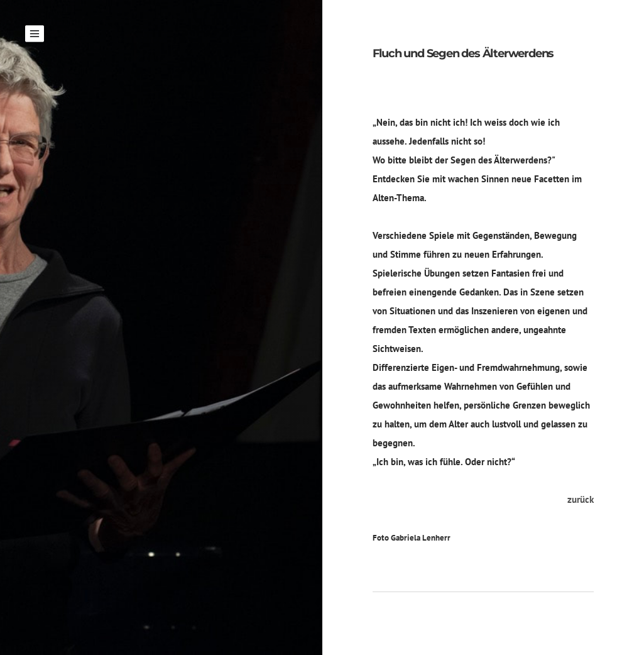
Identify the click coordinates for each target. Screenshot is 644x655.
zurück (581, 499)
